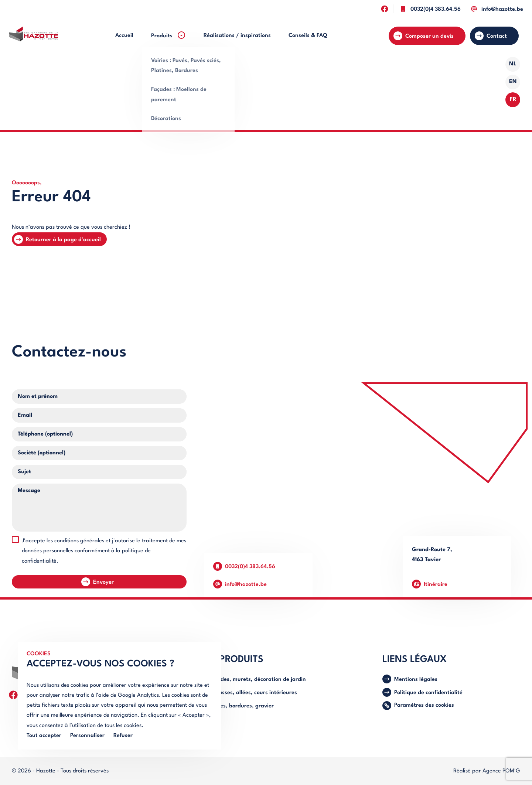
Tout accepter (44, 736)
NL (513, 64)
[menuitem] (124, 36)
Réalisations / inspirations (237, 36)
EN (513, 82)
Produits (168, 35)
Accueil (124, 36)
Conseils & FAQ (308, 36)
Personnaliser (87, 736)
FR (513, 100)
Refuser (123, 736)
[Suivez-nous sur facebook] (384, 9)
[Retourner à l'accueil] (33, 36)
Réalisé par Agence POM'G (487, 771)
